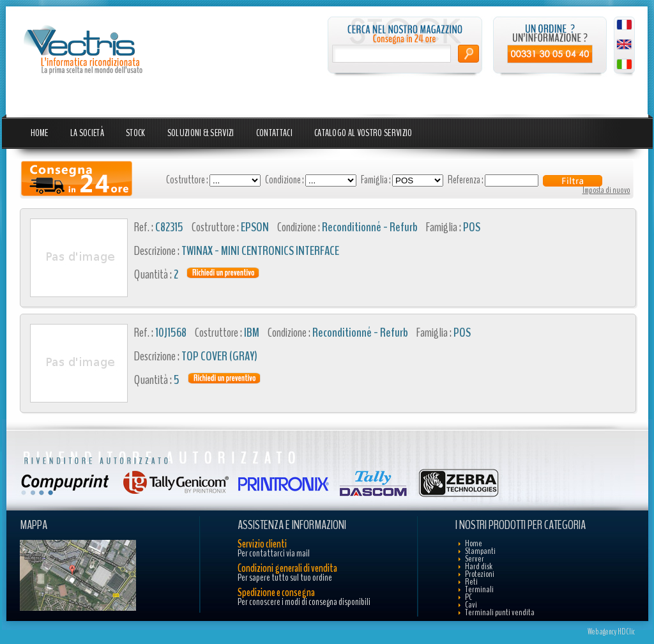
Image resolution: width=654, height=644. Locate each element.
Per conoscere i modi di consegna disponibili (304, 602)
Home (40, 133)
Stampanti (480, 551)
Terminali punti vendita (500, 612)
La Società (87, 133)
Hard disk (479, 566)
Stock (136, 133)
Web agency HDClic (611, 632)
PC (468, 597)
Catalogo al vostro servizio (363, 133)
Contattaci (274, 133)
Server (475, 559)
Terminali (479, 589)
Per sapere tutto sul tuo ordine (285, 578)
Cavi (471, 605)
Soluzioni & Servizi (201, 133)
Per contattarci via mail (274, 553)
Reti (471, 582)
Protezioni (480, 574)
